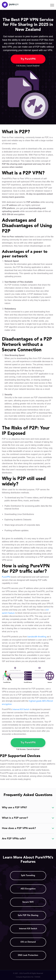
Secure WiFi (28, 902)
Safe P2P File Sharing (28, 915)
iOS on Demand (28, 942)
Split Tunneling (28, 876)
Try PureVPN (28, 59)
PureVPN (6, 577)
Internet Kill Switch (21, 710)
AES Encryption (28, 889)
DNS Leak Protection (28, 955)
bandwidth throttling (37, 637)
